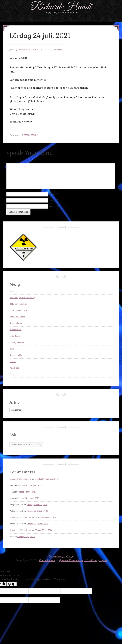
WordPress (91, 560)
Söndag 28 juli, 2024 (44, 530)
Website (54, 206)
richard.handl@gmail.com (31, 50)
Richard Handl (61, 7)
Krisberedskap (16, 323)
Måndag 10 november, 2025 (47, 479)
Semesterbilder (16, 355)
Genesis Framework (71, 560)
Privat (12, 349)
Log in (103, 560)
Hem (12, 291)
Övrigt (12, 374)
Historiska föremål (17, 317)
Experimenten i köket (18, 310)
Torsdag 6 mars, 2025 (27, 492)
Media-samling (16, 330)
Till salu (13, 362)
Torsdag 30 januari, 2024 (37, 511)
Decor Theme (47, 560)
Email (52, 200)
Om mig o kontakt (17, 342)
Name (53, 194)
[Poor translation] (12, 584)
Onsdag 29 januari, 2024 (45, 517)
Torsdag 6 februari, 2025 (37, 505)
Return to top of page (61, 556)
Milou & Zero (15, 336)
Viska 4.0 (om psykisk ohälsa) (22, 298)
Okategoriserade (30, 135)
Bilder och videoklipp (18, 304)
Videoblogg (14, 368)
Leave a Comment (56, 50)
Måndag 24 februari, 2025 (28, 498)
